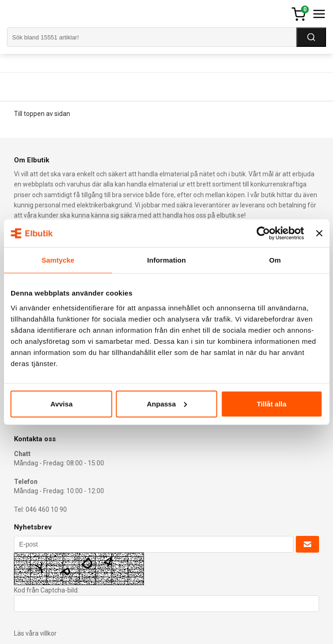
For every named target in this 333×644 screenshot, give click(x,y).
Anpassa (167, 403)
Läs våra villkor (35, 633)
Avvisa (61, 403)
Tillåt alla (272, 403)
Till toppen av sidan (42, 114)
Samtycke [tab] (58, 260)
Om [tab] (275, 260)
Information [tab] (167, 260)
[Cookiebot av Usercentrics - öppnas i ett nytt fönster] (264, 233)
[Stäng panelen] (319, 233)
